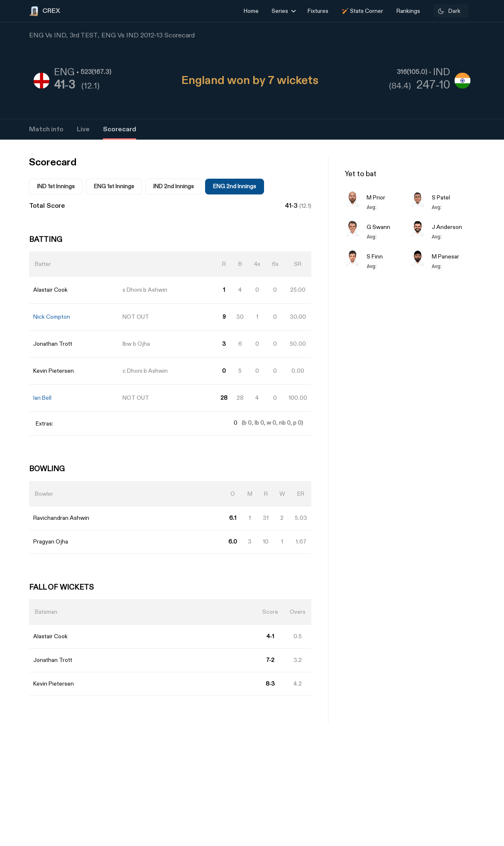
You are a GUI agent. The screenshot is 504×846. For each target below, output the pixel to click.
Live (83, 129)
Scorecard (120, 129)
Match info (46, 129)
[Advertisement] (473, 497)
